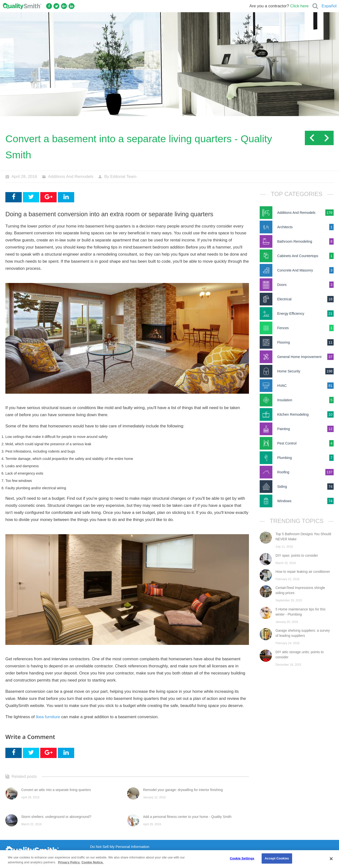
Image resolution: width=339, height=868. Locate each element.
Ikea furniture (48, 717)
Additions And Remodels (71, 177)
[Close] (331, 859)
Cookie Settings (242, 858)
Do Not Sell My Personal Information (120, 847)
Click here (299, 6)
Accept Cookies (277, 858)
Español (329, 6)
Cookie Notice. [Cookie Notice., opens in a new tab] (92, 862)
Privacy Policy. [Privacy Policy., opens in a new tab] (69, 862)
